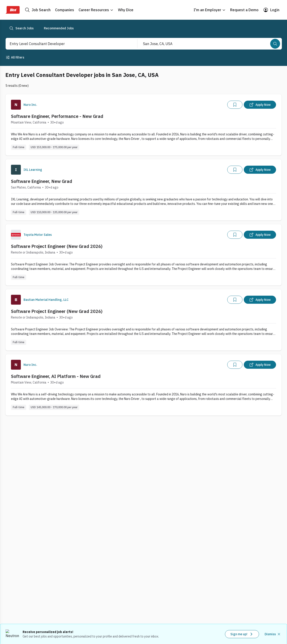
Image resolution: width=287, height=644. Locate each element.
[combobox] (67, 44)
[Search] (275, 44)
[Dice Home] (13, 10)
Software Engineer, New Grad (42, 181)
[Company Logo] (16, 105)
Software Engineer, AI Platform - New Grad (56, 376)
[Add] (235, 105)
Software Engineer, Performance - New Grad (57, 116)
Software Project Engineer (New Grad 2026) (57, 246)
